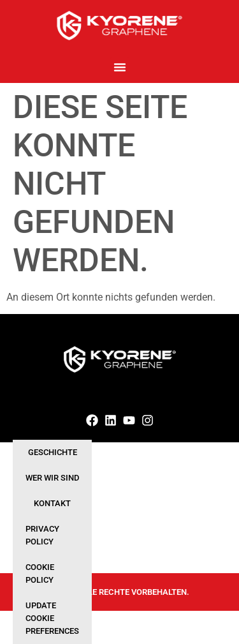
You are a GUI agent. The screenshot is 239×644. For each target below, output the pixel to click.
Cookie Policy (40, 573)
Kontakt (52, 503)
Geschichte (53, 452)
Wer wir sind (52, 478)
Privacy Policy (42, 535)
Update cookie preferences (52, 618)
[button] (120, 67)
